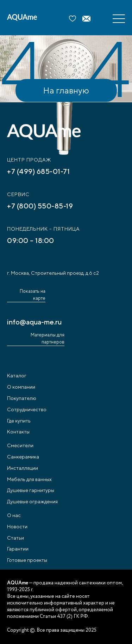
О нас (14, 515)
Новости (17, 527)
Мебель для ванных (29, 479)
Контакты (18, 432)
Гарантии (18, 549)
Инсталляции (23, 468)
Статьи (15, 538)
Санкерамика (23, 457)
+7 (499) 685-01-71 (38, 171)
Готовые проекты (27, 560)
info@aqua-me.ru (34, 322)
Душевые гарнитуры (31, 490)
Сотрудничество (27, 409)
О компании (21, 387)
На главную (66, 90)
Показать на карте (33, 295)
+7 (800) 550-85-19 (40, 206)
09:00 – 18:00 (31, 240)
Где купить (19, 421)
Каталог (17, 376)
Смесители (20, 445)
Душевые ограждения (32, 502)
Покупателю (22, 398)
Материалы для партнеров (48, 338)
